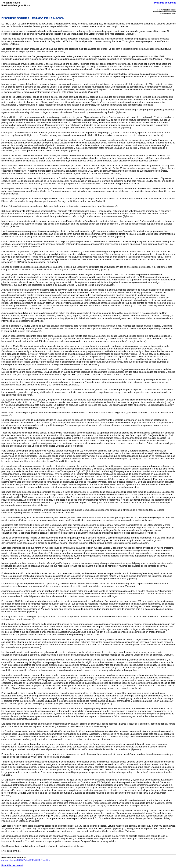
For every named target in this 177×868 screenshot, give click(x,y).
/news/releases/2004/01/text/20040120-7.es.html (26, 860)
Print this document (165, 3)
